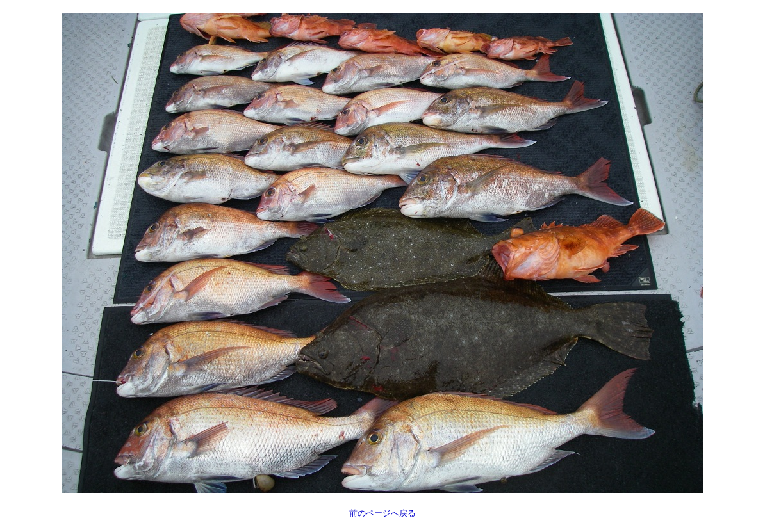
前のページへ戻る (383, 513)
